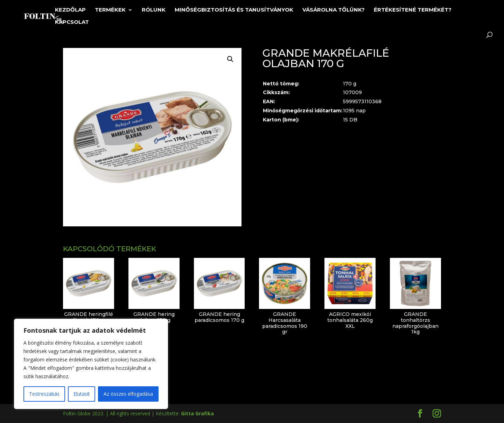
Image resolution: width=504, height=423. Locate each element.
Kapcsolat (72, 22)
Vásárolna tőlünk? (334, 10)
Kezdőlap (70, 10)
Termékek (110, 10)
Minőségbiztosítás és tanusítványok (234, 10)
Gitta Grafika (197, 413)
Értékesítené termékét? (413, 10)
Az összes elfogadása (128, 394)
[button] (230, 59)
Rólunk (154, 10)
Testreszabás (44, 394)
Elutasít (82, 394)
